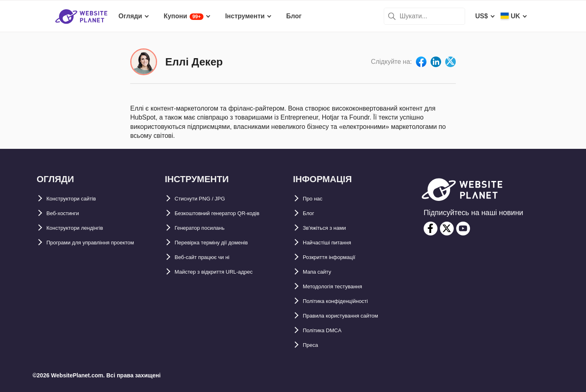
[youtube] (463, 229)
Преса (313, 345)
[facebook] (431, 229)
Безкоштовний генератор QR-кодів (231, 213)
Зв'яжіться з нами (332, 228)
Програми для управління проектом (105, 243)
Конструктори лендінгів (85, 228)
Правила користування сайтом (353, 316)
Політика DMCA (328, 330)
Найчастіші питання (335, 243)
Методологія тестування (342, 286)
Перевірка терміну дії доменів (223, 243)
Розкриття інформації (338, 257)
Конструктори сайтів (80, 199)
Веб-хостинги (68, 213)
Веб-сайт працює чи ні (211, 257)
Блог (310, 213)
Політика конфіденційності (346, 301)
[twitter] (447, 229)
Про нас (316, 199)
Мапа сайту (321, 272)
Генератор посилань (208, 228)
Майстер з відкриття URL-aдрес (226, 272)
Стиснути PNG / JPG (207, 199)
